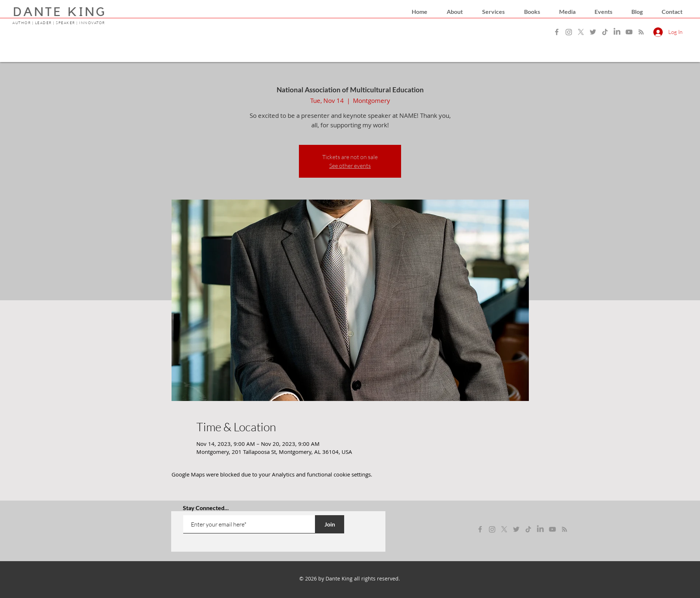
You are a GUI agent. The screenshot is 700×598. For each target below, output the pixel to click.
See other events (350, 166)
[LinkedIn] (617, 32)
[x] (504, 529)
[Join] (330, 524)
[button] (455, 12)
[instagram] (492, 529)
